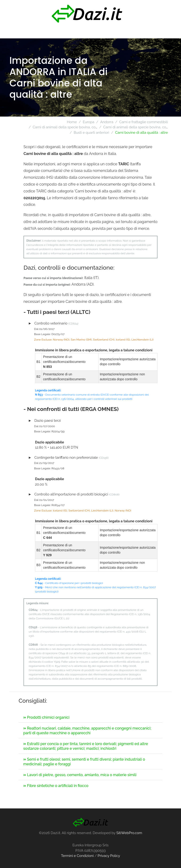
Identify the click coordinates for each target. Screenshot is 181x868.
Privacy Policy (109, 856)
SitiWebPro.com (129, 833)
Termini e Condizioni (77, 856)
